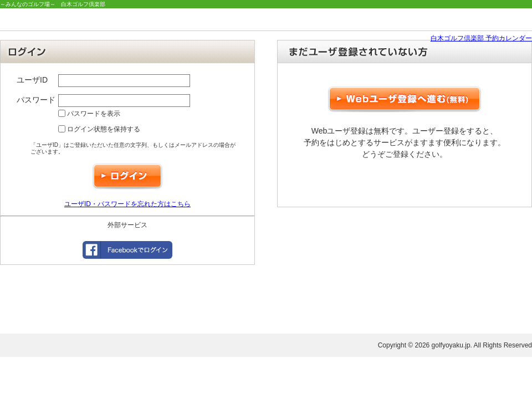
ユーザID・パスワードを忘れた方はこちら (127, 204)
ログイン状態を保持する (99, 129)
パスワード (36, 100)
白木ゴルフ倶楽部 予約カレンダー (481, 38)
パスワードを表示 (89, 114)
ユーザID (32, 80)
